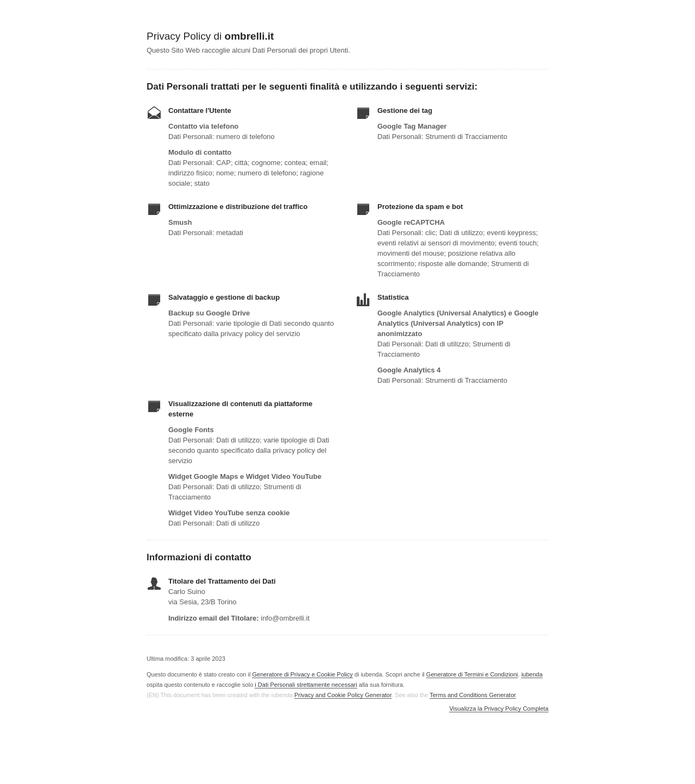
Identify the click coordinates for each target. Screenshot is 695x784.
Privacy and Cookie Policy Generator (343, 695)
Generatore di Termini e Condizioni (472, 674)
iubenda (532, 674)
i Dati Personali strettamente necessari (306, 685)
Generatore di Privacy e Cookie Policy (302, 674)
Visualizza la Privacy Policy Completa (499, 709)
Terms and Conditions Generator (472, 695)
